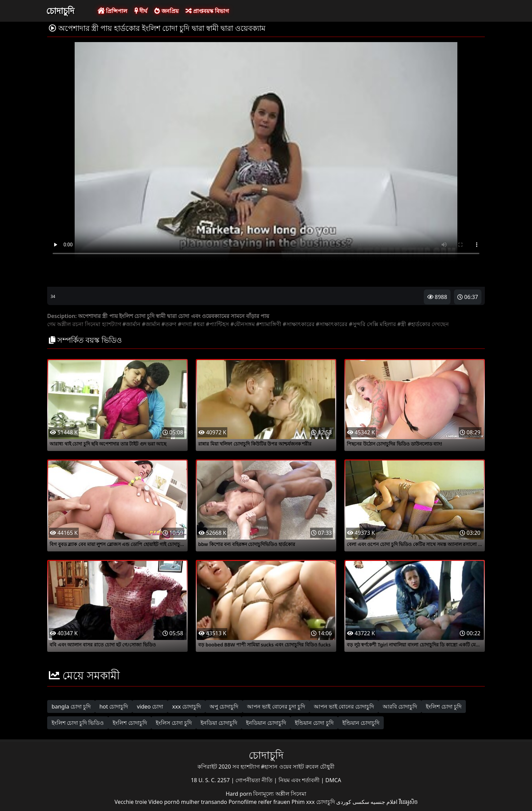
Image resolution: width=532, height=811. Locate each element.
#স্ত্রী (402, 324)
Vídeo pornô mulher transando (188, 802)
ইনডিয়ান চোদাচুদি (266, 723)
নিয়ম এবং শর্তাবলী (300, 780)
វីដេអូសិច (408, 802)
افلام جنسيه (384, 802)
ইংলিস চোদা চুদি (174, 723)
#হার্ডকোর (419, 324)
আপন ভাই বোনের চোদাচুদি (344, 706)
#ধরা (199, 324)
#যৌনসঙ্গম (242, 324)
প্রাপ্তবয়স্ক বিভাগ (207, 11)
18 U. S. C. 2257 (211, 780)
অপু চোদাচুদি (224, 706)
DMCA (333, 780)
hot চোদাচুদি (114, 706)
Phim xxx (303, 802)
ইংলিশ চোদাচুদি (130, 723)
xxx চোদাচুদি (186, 706)
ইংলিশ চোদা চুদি (443, 706)
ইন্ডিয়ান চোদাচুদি (361, 723)
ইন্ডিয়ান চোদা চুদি (314, 723)
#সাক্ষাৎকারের (298, 324)
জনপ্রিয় (166, 11)
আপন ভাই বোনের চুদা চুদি (276, 706)
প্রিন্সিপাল (112, 11)
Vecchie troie (131, 802)
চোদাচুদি (60, 11)
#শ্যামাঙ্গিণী (269, 324)
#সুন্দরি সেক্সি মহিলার (372, 324)
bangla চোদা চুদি (71, 706)
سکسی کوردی (353, 802)
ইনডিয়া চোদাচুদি (219, 723)
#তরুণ (169, 324)
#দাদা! (185, 324)
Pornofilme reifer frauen (259, 802)
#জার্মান (131, 324)
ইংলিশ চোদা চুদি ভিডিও (78, 723)
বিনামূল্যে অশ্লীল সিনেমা (280, 794)
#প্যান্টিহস (217, 324)
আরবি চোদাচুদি (400, 706)
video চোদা (150, 706)
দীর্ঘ (141, 11)
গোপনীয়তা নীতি (255, 780)
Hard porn (239, 794)
